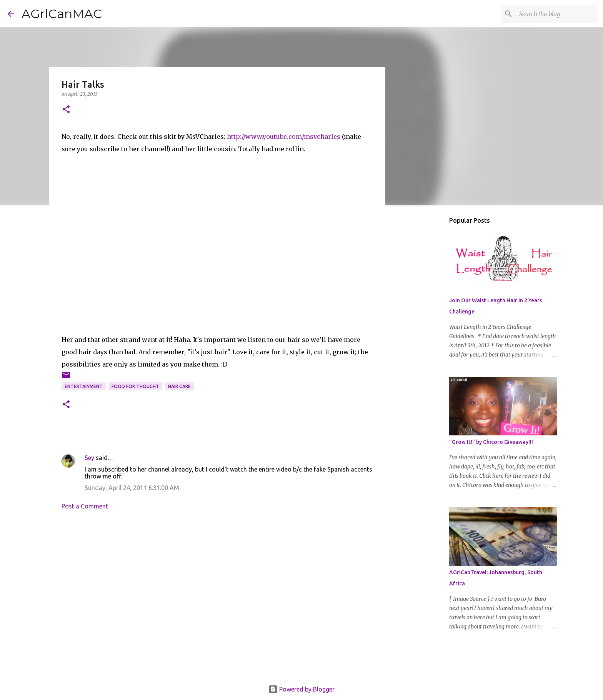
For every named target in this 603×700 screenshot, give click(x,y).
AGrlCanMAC (62, 14)
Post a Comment (85, 506)
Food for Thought (135, 386)
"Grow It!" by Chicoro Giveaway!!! (491, 442)
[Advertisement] (217, 587)
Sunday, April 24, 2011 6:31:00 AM (132, 488)
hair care (179, 386)
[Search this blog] (556, 14)
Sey (89, 458)
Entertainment (84, 386)
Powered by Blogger (301, 689)
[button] (66, 110)
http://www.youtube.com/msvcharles (284, 137)
